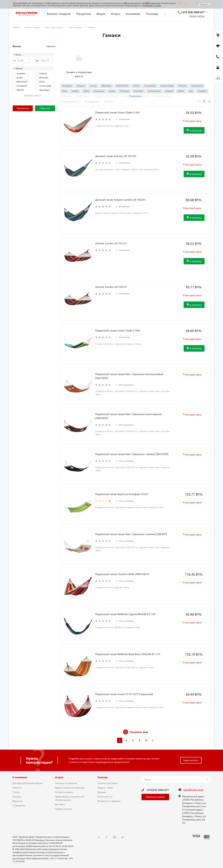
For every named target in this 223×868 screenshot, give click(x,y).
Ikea (65, 91)
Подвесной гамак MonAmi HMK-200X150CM (122, 574)
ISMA (86, 91)
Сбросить (51, 46)
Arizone (81, 86)
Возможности (105, 797)
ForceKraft (150, 86)
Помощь (103, 777)
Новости (17, 788)
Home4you (197, 86)
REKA (181, 91)
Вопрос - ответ (105, 788)
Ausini (93, 86)
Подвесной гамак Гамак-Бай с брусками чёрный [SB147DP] (132, 454)
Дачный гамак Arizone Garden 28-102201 (120, 200)
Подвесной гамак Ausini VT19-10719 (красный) (124, 694)
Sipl (191, 91)
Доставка (60, 804)
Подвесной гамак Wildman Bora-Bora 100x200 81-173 (128, 654)
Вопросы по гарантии (109, 801)
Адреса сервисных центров (70, 788)
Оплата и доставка (107, 783)
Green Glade (167, 86)
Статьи (16, 792)
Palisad (169, 91)
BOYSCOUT (122, 86)
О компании (20, 777)
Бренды (102, 792)
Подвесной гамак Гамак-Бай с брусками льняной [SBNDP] (131, 534)
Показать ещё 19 (33, 95)
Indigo (75, 91)
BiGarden (106, 86)
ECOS (136, 86)
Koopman (99, 91)
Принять (204, 4)
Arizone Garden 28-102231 (111, 287)
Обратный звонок (155, 797)
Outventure (154, 91)
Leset (112, 91)
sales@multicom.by (193, 790)
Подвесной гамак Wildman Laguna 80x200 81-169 (125, 614)
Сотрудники (19, 806)
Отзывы (17, 797)
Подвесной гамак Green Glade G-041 (118, 112)
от (15, 61)
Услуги (59, 777)
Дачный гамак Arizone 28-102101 (116, 156)
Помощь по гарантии (66, 783)
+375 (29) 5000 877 (193, 12)
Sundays (202, 91)
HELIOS (182, 86)
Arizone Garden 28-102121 (111, 243)
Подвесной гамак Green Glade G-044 (118, 330)
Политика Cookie (152, 5)
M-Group (124, 91)
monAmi (138, 91)
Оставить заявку (64, 792)
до (37, 61)
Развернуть (135, 96)
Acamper (67, 86)
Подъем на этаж (63, 809)
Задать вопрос (191, 760)
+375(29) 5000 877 (157, 790)
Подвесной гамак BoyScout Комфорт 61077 (122, 494)
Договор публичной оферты (28, 783)
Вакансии (18, 801)
